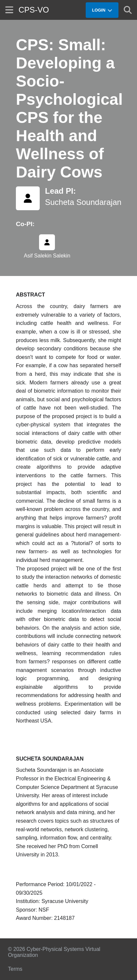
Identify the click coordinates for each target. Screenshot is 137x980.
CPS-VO (34, 10)
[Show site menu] (9, 10)
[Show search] (128, 10)
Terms (15, 969)
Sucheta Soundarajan (83, 202)
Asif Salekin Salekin (47, 256)
